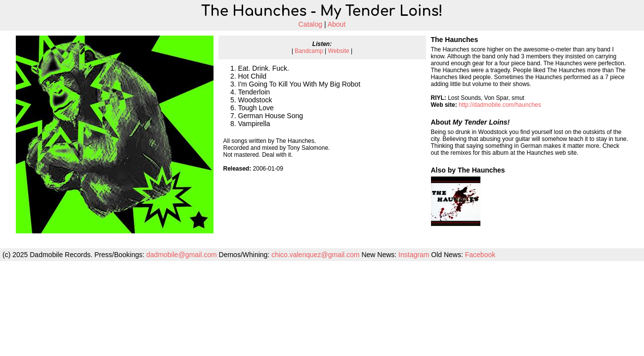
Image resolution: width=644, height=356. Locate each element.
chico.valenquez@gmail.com (315, 255)
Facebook (480, 255)
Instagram (414, 255)
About (337, 24)
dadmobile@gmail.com (182, 255)
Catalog (310, 24)
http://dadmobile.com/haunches (500, 105)
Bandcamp (309, 51)
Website (339, 51)
